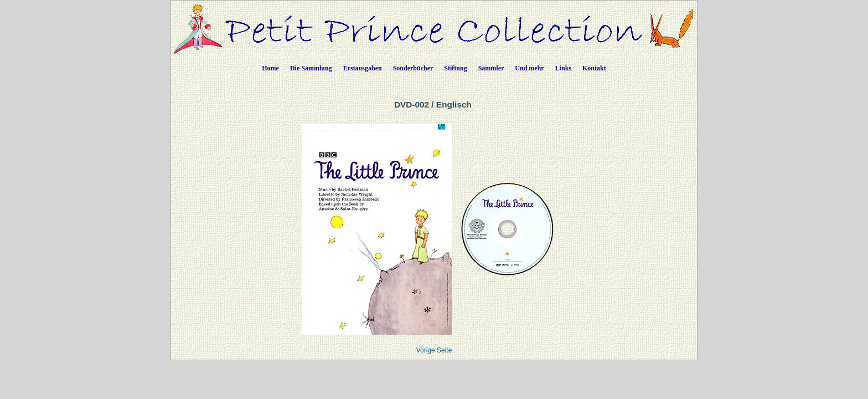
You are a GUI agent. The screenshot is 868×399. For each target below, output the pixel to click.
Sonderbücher (413, 68)
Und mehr (529, 68)
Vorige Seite (434, 350)
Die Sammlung (311, 68)
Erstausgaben (363, 68)
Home (270, 68)
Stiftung (455, 68)
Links (563, 68)
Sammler (491, 68)
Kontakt (594, 68)
